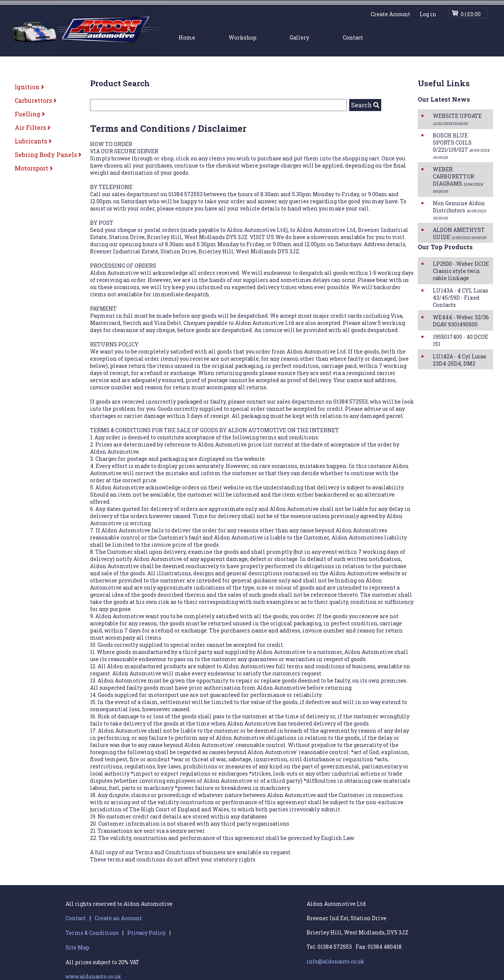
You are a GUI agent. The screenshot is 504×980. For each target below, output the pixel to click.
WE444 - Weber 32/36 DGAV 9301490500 (461, 321)
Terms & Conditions (92, 933)
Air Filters (33, 127)
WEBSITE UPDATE (457, 119)
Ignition (29, 87)
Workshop (243, 37)
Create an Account (118, 918)
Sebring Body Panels (48, 155)
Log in (428, 14)
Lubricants (33, 141)
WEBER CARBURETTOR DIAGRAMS (458, 180)
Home (187, 37)
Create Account (390, 14)
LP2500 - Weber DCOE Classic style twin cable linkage (461, 271)
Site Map (77, 947)
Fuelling (30, 114)
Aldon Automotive (89, 29)
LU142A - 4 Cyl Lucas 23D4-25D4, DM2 (460, 360)
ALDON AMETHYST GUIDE (460, 233)
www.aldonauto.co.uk (93, 976)
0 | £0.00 (471, 14)
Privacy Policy (147, 933)
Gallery (299, 37)
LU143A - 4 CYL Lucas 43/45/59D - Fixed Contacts (460, 298)
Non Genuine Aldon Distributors (459, 210)
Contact (353, 37)
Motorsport (34, 168)
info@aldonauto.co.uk (335, 961)
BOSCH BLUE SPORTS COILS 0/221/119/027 (461, 146)
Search (365, 105)
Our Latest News (444, 99)
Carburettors (36, 100)
